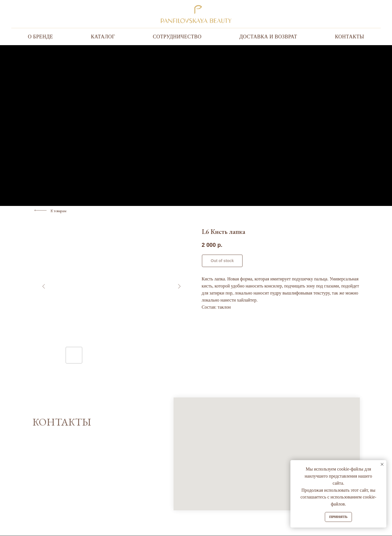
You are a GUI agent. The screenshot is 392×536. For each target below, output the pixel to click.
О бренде (40, 37)
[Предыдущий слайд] (44, 286)
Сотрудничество (177, 37)
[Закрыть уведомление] (382, 464)
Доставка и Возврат (268, 37)
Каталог (103, 37)
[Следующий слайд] (179, 286)
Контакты (350, 37)
